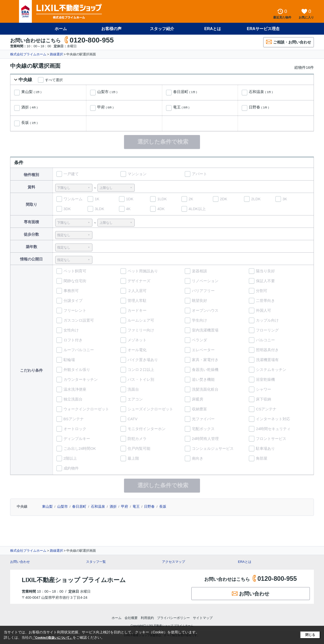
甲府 (105, 107)
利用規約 (147, 618)
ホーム (61, 29)
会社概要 (131, 618)
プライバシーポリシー (173, 618)
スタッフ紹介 (162, 29)
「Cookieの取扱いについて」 (52, 638)
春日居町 (185, 92)
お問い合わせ (20, 562)
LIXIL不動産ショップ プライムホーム (74, 580)
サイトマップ (203, 618)
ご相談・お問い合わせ (289, 42)
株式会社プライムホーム (28, 54)
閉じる (310, 635)
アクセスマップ (174, 562)
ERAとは (213, 29)
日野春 (259, 107)
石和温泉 (261, 92)
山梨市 (107, 92)
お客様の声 (111, 29)
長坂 (29, 123)
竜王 (181, 107)
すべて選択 (54, 80)
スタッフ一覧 (96, 562)
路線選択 (56, 54)
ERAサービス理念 (263, 29)
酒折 (29, 107)
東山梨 (31, 92)
